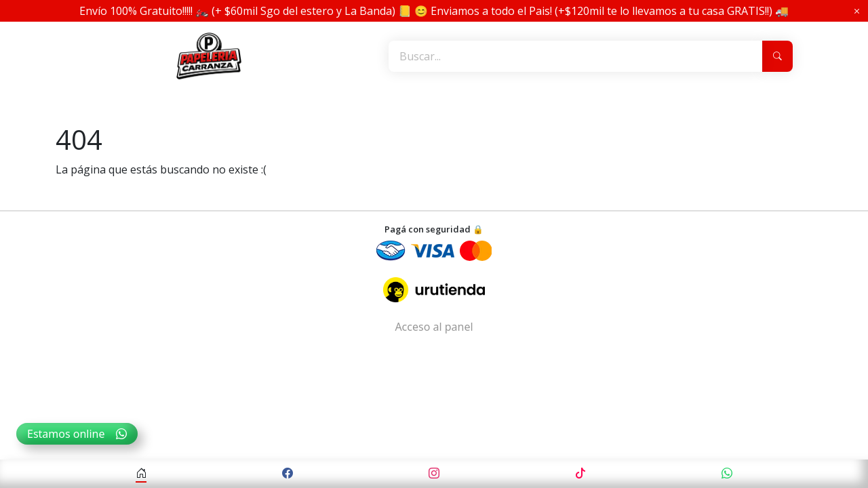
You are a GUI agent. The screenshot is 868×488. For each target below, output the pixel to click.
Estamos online (77, 434)
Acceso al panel (434, 327)
